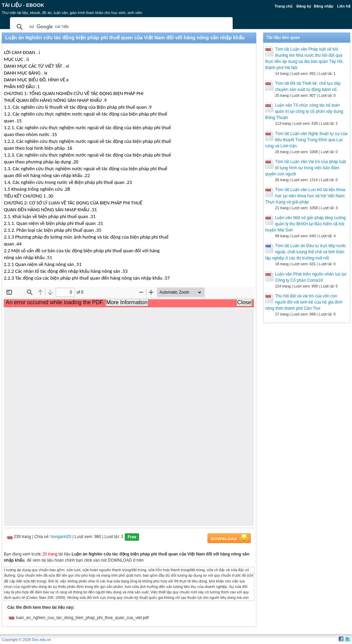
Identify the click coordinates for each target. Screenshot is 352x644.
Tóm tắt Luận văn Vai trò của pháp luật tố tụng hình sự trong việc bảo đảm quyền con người (306, 168)
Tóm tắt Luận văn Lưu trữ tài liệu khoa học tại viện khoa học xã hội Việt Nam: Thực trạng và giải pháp (305, 196)
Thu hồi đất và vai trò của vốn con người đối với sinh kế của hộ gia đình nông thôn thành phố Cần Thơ (304, 302)
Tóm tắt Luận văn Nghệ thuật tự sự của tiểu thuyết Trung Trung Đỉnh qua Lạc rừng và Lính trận (306, 140)
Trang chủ (283, 6)
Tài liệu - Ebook (23, 5)
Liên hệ (343, 6)
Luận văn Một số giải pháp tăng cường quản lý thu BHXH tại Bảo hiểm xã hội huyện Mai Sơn (305, 224)
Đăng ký (304, 6)
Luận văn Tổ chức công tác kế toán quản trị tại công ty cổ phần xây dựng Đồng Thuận (304, 111)
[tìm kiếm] (120, 27)
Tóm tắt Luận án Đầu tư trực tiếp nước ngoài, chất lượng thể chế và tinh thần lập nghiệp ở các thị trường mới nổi (306, 252)
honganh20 (61, 537)
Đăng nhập (323, 6)
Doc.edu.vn (42, 640)
